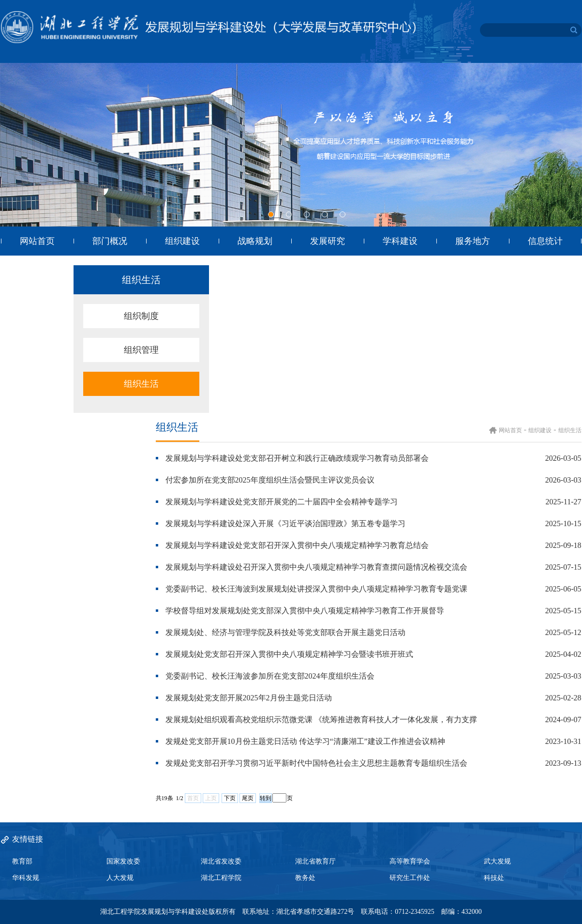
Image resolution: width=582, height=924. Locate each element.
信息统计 (545, 241)
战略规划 (255, 241)
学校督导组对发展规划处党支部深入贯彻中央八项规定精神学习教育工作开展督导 (305, 611)
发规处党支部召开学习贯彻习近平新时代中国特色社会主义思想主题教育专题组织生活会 (316, 763)
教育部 (22, 861)
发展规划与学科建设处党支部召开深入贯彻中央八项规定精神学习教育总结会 (297, 545)
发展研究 (328, 241)
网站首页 (37, 241)
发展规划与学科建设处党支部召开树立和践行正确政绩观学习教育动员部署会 (297, 458)
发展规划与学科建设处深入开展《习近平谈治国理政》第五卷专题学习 (285, 523)
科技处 (494, 878)
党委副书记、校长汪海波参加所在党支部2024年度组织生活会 (270, 676)
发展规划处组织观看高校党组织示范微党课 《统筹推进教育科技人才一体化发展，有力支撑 (321, 720)
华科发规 (26, 878)
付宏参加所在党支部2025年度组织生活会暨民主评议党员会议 (270, 480)
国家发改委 (123, 861)
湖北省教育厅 (315, 861)
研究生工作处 (410, 878)
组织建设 (182, 241)
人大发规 (120, 878)
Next (574, 146)
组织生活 (141, 384)
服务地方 (473, 241)
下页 (230, 798)
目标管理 (37, 270)
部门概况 (110, 241)
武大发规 (497, 861)
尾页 (248, 798)
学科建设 (400, 241)
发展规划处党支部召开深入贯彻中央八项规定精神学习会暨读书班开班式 (289, 654)
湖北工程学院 (221, 878)
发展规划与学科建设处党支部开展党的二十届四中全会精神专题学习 (282, 502)
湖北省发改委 (221, 861)
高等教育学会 (410, 861)
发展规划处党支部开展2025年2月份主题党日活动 (249, 698)
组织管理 (141, 350)
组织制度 (141, 316)
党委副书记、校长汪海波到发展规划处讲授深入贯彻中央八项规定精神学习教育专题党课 (316, 589)
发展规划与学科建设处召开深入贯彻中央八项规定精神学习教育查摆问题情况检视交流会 (316, 567)
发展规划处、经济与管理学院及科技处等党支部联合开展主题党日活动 (285, 632)
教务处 (305, 878)
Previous (8, 146)
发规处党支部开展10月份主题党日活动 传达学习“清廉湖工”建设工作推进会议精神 (305, 741)
